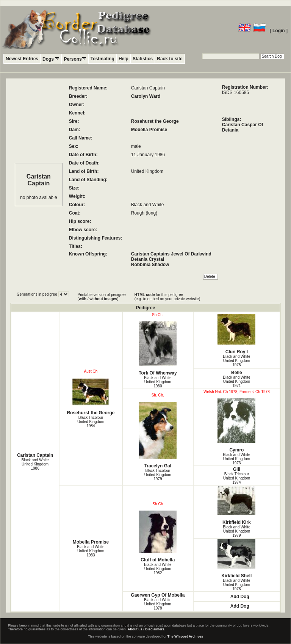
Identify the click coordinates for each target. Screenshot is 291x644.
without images (103, 299)
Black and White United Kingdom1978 (236, 585)
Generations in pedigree (38, 294)
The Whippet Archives (185, 636)
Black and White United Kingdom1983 (91, 551)
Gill (237, 469)
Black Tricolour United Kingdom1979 (158, 475)
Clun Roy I (237, 334)
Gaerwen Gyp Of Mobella (158, 595)
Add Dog (240, 597)
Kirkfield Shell (237, 559)
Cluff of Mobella (158, 537)
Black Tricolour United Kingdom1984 (91, 422)
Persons (75, 59)
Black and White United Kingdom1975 (236, 361)
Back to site (170, 59)
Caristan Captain (35, 455)
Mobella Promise (149, 130)
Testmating (102, 59)
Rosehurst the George (155, 121)
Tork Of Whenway (158, 349)
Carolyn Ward (146, 96)
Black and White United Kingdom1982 (158, 569)
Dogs (51, 59)
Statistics (143, 59)
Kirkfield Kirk (237, 505)
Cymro (237, 425)
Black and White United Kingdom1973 (236, 459)
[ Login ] (279, 31)
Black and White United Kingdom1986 (35, 464)
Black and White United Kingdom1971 (236, 382)
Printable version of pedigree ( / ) (102, 297)
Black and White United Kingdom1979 (236, 531)
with (83, 299)
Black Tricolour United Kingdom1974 (237, 478)
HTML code (145, 295)
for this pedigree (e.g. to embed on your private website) (167, 297)
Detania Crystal (148, 259)
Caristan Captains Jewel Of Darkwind (171, 254)
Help (124, 59)
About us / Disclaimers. (147, 629)
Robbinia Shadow (150, 265)
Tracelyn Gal (158, 435)
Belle (237, 373)
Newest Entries (22, 59)
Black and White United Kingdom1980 (158, 382)
